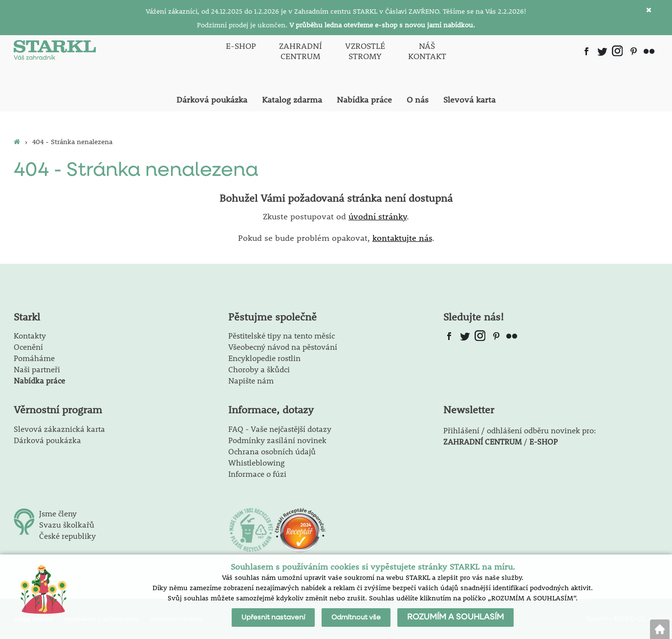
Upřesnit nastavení (273, 618)
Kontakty (30, 335)
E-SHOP (543, 441)
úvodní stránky (378, 216)
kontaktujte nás (402, 238)
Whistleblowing (256, 462)
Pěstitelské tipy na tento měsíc (282, 335)
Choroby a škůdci (259, 369)
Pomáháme (34, 358)
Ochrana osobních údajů (272, 451)
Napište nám (251, 380)
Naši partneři (37, 369)
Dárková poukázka (47, 440)
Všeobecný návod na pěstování (283, 347)
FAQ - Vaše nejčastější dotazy (280, 429)
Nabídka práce (39, 380)
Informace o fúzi (257, 474)
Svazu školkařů (67, 524)
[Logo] (55, 51)
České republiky (67, 536)
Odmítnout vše (356, 618)
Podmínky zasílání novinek (277, 440)
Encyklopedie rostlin (264, 358)
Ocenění (28, 347)
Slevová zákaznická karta (59, 429)
